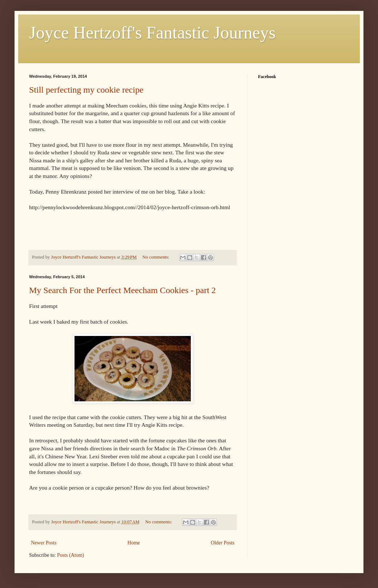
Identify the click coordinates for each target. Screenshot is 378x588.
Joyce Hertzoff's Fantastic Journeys (152, 33)
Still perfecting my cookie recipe (86, 90)
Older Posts (223, 543)
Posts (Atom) (71, 555)
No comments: (156, 257)
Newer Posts (44, 543)
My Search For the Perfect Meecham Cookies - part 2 (122, 290)
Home (134, 543)
